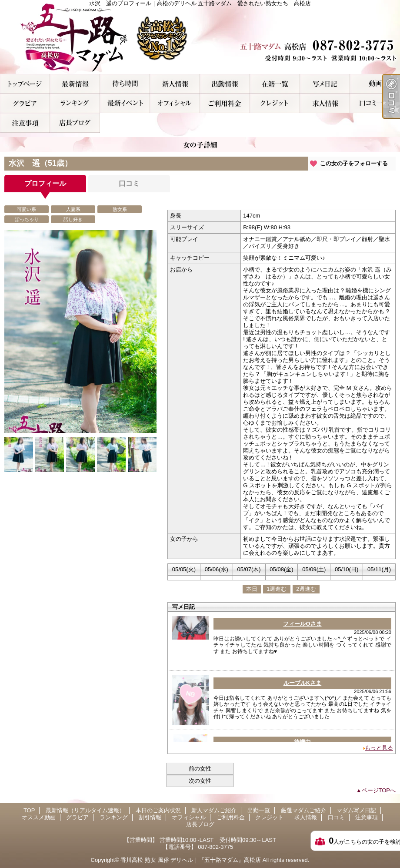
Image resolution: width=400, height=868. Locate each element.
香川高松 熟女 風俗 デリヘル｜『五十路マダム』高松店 (191, 860)
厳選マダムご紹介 (275, 84)
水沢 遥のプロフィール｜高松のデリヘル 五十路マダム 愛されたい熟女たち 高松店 (200, 37)
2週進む (306, 589)
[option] (80, 344)
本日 (252, 589)
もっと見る (379, 748)
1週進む (277, 589)
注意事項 (25, 123)
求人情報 (325, 103)
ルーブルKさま (302, 683)
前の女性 (200, 769)
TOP (25, 84)
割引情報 (125, 103)
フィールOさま (302, 624)
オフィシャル (175, 103)
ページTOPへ (379, 790)
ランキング (75, 103)
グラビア (25, 103)
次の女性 (200, 781)
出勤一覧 (225, 84)
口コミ (375, 103)
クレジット (275, 103)
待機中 (302, 742)
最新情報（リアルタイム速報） (75, 84)
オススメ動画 (375, 84)
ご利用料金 (225, 103)
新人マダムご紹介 (175, 84)
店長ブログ (75, 123)
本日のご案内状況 (125, 84)
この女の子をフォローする (354, 163)
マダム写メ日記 (325, 84)
